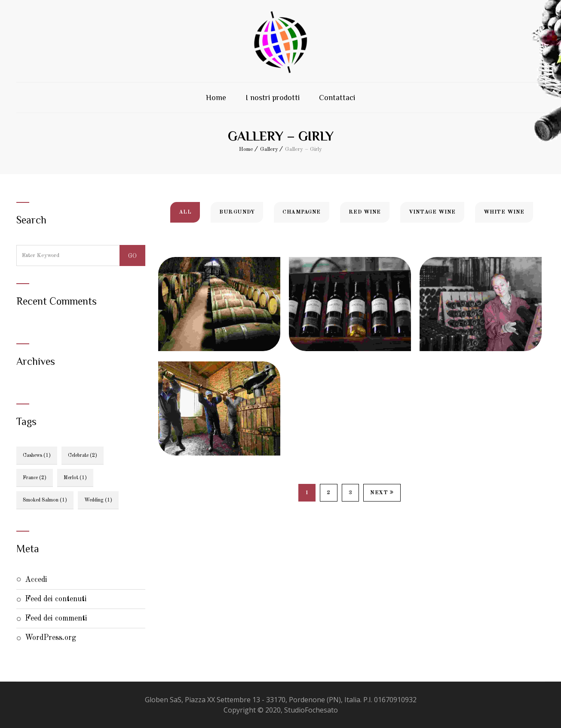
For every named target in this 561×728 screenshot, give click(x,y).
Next (382, 492)
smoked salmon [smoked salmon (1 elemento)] (45, 500)
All (185, 212)
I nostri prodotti (273, 98)
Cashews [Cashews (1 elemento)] (37, 456)
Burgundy (237, 212)
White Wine (504, 212)
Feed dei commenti (56, 618)
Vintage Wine (432, 212)
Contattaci (337, 98)
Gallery (269, 149)
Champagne (302, 212)
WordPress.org (51, 638)
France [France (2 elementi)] (35, 478)
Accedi (36, 580)
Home (216, 98)
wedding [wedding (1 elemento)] (98, 500)
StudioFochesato (311, 710)
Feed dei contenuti (56, 599)
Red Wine (365, 212)
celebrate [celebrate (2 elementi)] (83, 456)
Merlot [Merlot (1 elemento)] (75, 478)
